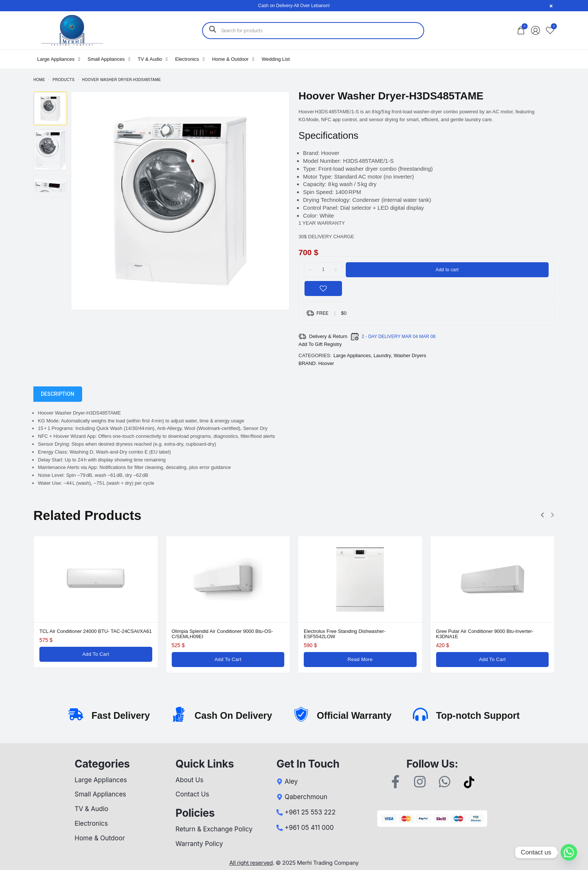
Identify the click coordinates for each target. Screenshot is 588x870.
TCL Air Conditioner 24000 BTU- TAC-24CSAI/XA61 (412, 631)
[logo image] (72, 30)
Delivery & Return (328, 336)
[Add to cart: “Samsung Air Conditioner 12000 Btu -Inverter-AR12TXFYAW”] (280, 660)
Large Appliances (352, 355)
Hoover (326, 363)
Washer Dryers (410, 355)
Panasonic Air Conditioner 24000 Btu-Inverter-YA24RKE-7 (142, 634)
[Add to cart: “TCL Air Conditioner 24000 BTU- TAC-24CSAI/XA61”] (413, 654)
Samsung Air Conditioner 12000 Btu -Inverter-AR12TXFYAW (273, 634)
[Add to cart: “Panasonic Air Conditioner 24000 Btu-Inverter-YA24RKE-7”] (148, 660)
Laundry (382, 355)
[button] (542, 515)
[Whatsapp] (569, 852)
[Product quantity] (323, 269)
